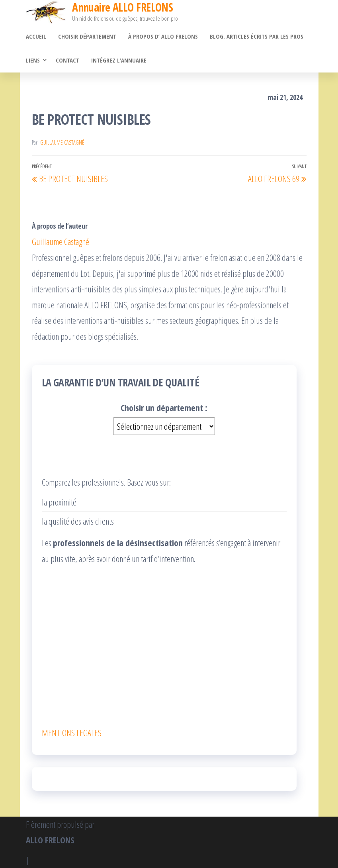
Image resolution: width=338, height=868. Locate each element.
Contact (67, 60)
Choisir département (87, 36)
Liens (33, 60)
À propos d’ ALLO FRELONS (163, 36)
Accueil (36, 36)
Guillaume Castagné (62, 142)
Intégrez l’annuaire (119, 60)
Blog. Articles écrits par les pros (257, 36)
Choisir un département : (164, 408)
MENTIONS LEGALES (72, 733)
